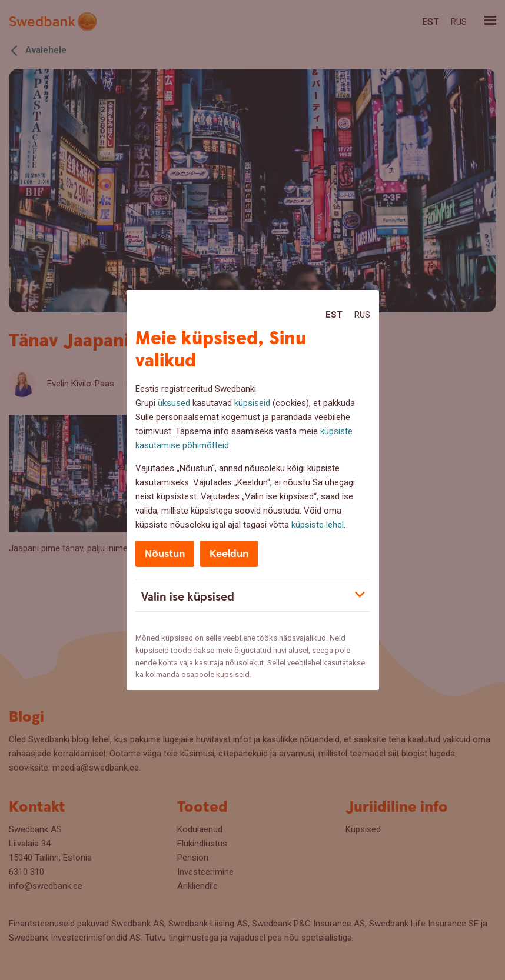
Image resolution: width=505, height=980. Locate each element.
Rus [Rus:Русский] (362, 315)
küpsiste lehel (318, 525)
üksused (174, 403)
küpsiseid (252, 403)
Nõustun (165, 554)
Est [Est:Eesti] (334, 315)
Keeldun (229, 554)
